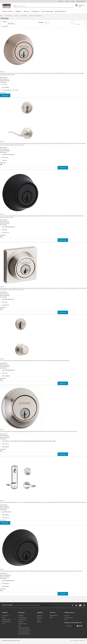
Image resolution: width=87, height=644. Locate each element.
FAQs (20, 626)
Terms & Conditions (74, 640)
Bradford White (53, 616)
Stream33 (39, 616)
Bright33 (39, 622)
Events (73, 1)
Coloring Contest (22, 620)
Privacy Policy (82, 640)
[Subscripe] (48, 605)
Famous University (81, 1)
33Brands (18, 11)
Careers (67, 1)
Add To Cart (63, 168)
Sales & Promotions (47, 11)
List (5, 26)
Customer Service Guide (24, 630)
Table (7, 26)
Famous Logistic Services (24, 632)
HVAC (51, 618)
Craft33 (39, 620)
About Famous (5, 616)
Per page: (41, 22)
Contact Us (67, 616)
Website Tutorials (22, 624)
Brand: (4, 77)
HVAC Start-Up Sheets (24, 628)
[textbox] (44, 6)
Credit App (21, 616)
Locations (60, 1)
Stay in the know (7, 605)
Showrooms (35, 11)
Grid (3, 26)
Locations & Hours (68, 618)
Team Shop (21, 622)
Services (26, 11)
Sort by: (4, 22)
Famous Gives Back (7, 620)
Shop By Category (7, 11)
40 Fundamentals (6, 622)
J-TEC (3, 624)
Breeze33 (39, 618)
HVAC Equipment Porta (24, 634)
